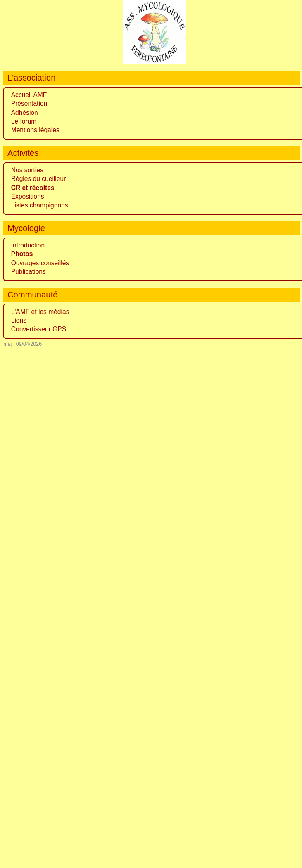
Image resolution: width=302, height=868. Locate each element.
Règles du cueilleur (39, 179)
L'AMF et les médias (40, 312)
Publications (29, 272)
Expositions (28, 196)
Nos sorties (27, 170)
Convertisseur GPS (39, 329)
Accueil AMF (29, 95)
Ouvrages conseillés (40, 263)
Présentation (29, 103)
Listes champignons (40, 205)
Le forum (24, 121)
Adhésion (25, 113)
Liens (19, 320)
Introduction (28, 245)
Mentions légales (35, 130)
